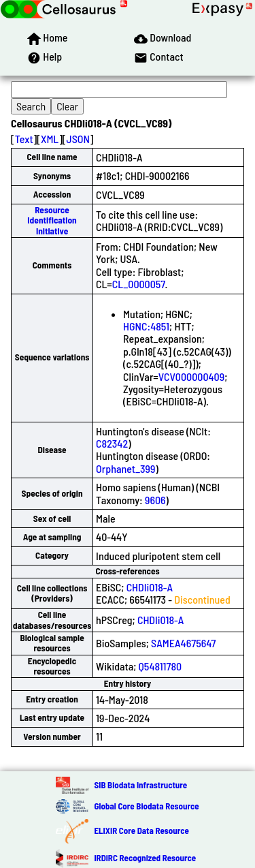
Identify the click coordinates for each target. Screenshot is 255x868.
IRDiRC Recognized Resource (145, 858)
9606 (155, 500)
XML (50, 139)
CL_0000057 (139, 284)
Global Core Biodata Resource (146, 806)
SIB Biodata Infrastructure (140, 785)
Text (24, 139)
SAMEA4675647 (183, 643)
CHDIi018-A (150, 587)
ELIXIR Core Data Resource (141, 831)
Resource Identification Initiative (52, 220)
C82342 (112, 443)
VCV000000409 (191, 376)
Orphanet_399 (125, 468)
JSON (78, 139)
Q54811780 (160, 666)
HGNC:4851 (146, 326)
